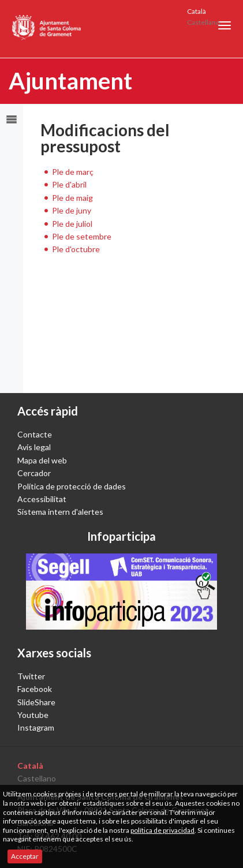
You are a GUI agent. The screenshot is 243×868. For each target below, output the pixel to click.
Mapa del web (42, 460)
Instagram (36, 727)
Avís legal (34, 447)
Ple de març (73, 172)
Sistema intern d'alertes (60, 512)
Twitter (31, 676)
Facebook (35, 689)
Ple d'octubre (76, 249)
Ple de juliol (72, 224)
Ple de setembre (82, 236)
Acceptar (25, 856)
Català (197, 11)
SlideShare (36, 702)
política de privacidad (162, 830)
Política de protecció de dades (72, 486)
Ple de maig (72, 198)
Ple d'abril (69, 184)
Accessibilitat (42, 499)
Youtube (33, 715)
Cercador (34, 473)
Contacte (35, 434)
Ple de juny (72, 210)
